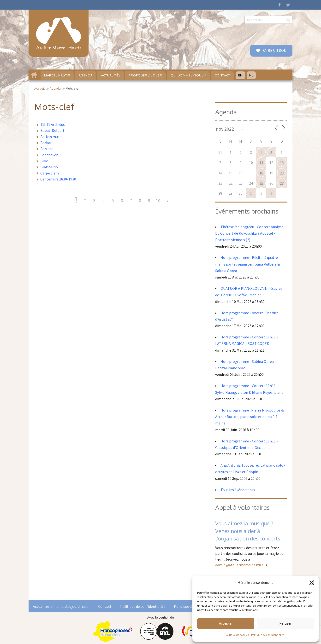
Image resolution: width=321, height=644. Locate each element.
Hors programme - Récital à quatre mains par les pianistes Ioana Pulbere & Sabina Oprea (247, 264)
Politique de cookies (237, 635)
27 (282, 183)
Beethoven (49, 155)
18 (261, 173)
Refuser (285, 623)
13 (282, 163)
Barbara (47, 143)
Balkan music (51, 137)
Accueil (39, 88)
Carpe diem (50, 173)
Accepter (226, 623)
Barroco (47, 149)
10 (158, 200)
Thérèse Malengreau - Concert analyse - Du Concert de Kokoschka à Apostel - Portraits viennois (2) (250, 233)
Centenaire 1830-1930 (58, 179)
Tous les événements (238, 490)
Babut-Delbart (52, 130)
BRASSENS (49, 167)
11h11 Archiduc (53, 124)
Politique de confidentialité (268, 635)
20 (282, 173)
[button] (311, 582)
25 (261, 183)
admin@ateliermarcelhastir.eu (240, 565)
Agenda (55, 88)
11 (261, 163)
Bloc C (45, 161)
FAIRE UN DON (274, 50)
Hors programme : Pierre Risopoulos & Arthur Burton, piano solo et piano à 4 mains (249, 417)
